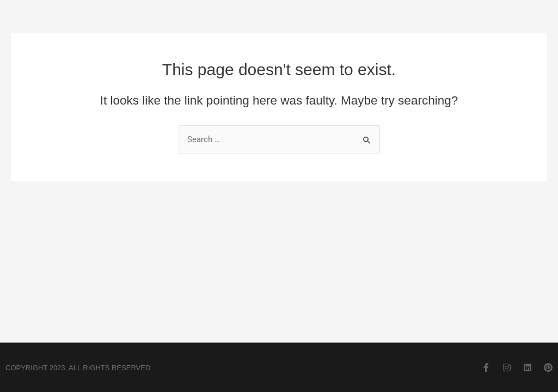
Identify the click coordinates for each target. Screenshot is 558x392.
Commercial (340, 32)
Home (218, 32)
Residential (416, 32)
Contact (484, 32)
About (273, 32)
